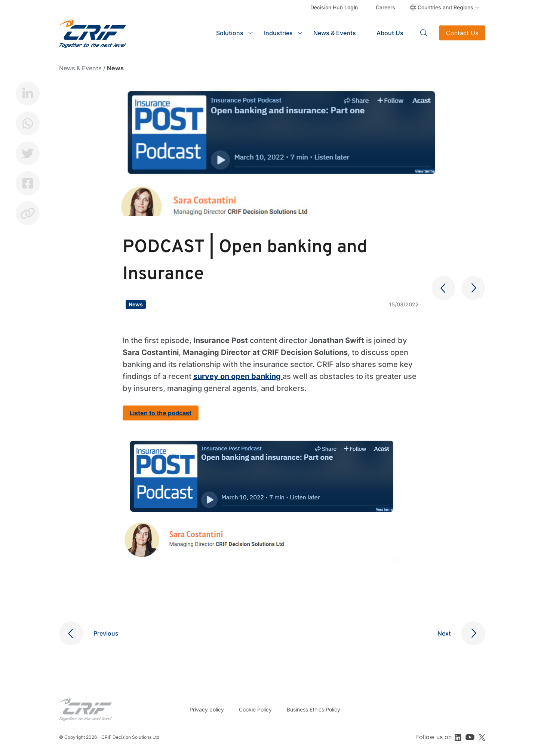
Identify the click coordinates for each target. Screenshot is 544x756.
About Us (390, 33)
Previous (106, 633)
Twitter (28, 153)
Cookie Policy (255, 709)
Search (424, 33)
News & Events (335, 33)
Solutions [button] (230, 33)
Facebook (28, 183)
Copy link (28, 213)
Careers (385, 7)
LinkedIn (28, 94)
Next (444, 633)
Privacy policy (207, 709)
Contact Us (462, 33)
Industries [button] (278, 33)
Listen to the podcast (161, 413)
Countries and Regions (445, 7)
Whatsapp (28, 123)
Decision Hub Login (334, 7)
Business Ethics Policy (314, 709)
